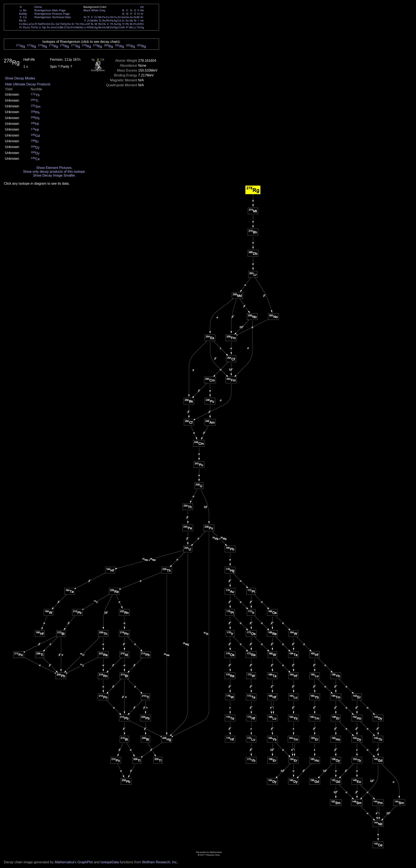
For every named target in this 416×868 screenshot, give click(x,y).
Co (108, 17)
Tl (123, 24)
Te (135, 21)
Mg (25, 14)
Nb (92, 21)
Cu (115, 17)
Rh (108, 21)
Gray (102, 10)
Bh (100, 27)
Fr (21, 27)
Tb (62, 24)
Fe (104, 17)
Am (53, 27)
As (131, 17)
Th (32, 27)
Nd (40, 24)
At (138, 24)
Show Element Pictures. (54, 168)
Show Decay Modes (20, 78)
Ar (142, 14)
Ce (32, 24)
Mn (100, 17)
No (82, 27)
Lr (85, 27)
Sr (25, 21)
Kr (142, 17)
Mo (96, 21)
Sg (96, 27)
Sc (85, 17)
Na (21, 14)
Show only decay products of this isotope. (54, 172)
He (142, 7)
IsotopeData (110, 862)
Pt (112, 24)
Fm (73, 27)
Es (69, 27)
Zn (119, 17)
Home (38, 7)
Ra (25, 27)
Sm (49, 24)
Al (123, 14)
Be (25, 10)
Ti (89, 17)
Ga (123, 17)
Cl (138, 14)
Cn (119, 27)
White (95, 10)
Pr (36, 24)
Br (138, 17)
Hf (88, 24)
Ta (92, 24)
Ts (138, 27)
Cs (21, 24)
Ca (25, 17)
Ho (69, 24)
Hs (104, 27)
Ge (127, 17)
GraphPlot (85, 862)
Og (142, 27)
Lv (135, 27)
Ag (115, 21)
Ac (29, 27)
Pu (48, 27)
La (29, 24)
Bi (131, 24)
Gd (58, 24)
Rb (21, 21)
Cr (96, 17)
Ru (104, 21)
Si (127, 14)
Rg (115, 27)
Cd (119, 21)
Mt (108, 27)
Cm (58, 27)
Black (87, 10)
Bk (62, 27)
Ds (112, 27)
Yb (81, 24)
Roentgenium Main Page (50, 10)
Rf (88, 27)
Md (77, 27)
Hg (119, 24)
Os (104, 24)
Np (44, 27)
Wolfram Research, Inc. (160, 862)
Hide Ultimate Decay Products (28, 84)
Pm (44, 24)
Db (92, 27)
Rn (142, 24)
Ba (25, 24)
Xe (142, 21)
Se (135, 17)
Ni (112, 17)
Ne (142, 10)
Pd (112, 21)
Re (100, 24)
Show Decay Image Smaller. (54, 175)
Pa (36, 27)
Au (115, 24)
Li (21, 10)
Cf (65, 27)
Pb (127, 24)
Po (135, 24)
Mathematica (64, 862)
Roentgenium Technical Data (52, 17)
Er (73, 24)
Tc (100, 21)
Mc (131, 27)
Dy (65, 24)
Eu (53, 24)
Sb (131, 21)
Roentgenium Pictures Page (52, 14)
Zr (89, 21)
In (123, 21)
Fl (127, 27)
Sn (127, 21)
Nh (123, 27)
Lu (85, 24)
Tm (77, 24)
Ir (108, 24)
